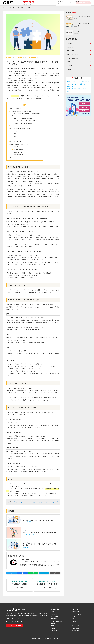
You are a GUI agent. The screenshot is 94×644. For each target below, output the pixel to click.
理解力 (15, 131)
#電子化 (76, 84)
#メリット (70, 91)
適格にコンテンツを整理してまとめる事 (23, 118)
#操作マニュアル (76, 86)
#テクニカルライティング (51, 502)
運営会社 (8, 621)
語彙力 (15, 136)
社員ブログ (70, 69)
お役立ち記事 (70, 47)
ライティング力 (17, 139)
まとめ (11, 157)
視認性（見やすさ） (18, 152)
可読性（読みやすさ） (19, 149)
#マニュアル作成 (72, 89)
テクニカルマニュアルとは (16, 142)
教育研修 (69, 62)
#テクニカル (15, 502)
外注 (73, 623)
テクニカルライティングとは (16, 108)
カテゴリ (70, 3)
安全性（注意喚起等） (19, 155)
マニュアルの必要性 (76, 614)
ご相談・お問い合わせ (83, 3)
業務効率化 (70, 65)
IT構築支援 (70, 43)
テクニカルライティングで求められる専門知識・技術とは (23, 111)
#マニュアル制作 (82, 89)
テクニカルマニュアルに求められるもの (19, 144)
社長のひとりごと (71, 73)
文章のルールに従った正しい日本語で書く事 (24, 123)
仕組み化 (74, 616)
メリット (74, 633)
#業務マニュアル (72, 82)
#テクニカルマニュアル (25, 502)
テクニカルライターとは (15, 126)
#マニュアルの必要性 (83, 82)
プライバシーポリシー (17, 621)
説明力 (15, 134)
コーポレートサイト (47, 588)
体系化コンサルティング (73, 54)
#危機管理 (82, 84)
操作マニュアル (75, 626)
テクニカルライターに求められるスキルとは (20, 128)
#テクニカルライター (38, 502)
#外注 (69, 86)
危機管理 (74, 621)
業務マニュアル (75, 612)
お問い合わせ (20, 588)
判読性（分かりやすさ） (19, 147)
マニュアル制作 (75, 631)
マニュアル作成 (40, 58)
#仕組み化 (70, 84)
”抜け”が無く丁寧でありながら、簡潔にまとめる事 (25, 121)
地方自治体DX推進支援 (72, 58)
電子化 (73, 619)
